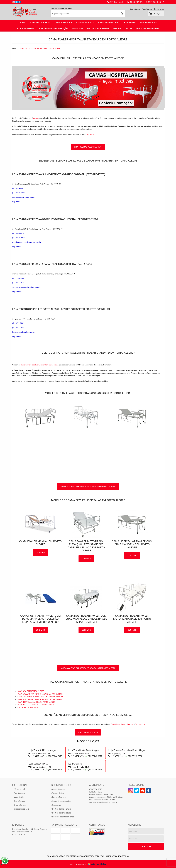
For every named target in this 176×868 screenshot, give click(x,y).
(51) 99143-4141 (18, 283)
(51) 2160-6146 (18, 278)
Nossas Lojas (159, 9)
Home (22, 23)
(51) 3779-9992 (18, 323)
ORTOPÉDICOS (129, 23)
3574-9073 (117, 2)
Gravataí (130, 724)
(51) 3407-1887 (18, 188)
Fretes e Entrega (59, 797)
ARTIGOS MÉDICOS (148, 23)
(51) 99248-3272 (18, 238)
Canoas (124, 724)
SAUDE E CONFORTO (26, 29)
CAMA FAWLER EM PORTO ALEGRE (31, 691)
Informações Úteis (61, 785)
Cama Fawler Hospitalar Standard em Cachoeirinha (40, 365)
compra (36, 118)
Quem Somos (135, 9)
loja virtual (91, 135)
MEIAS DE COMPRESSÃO (98, 29)
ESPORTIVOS (77, 29)
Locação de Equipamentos (63, 817)
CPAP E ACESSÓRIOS (63, 23)
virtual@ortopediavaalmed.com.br (103, 802)
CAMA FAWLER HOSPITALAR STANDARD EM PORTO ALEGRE (40, 694)
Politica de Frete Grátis (62, 809)
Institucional (20, 785)
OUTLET (128, 29)
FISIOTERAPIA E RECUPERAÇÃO (53, 29)
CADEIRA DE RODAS (85, 23)
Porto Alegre (115, 724)
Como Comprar (59, 789)
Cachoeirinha (140, 724)
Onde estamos (20, 805)
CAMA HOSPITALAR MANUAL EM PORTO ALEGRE (36, 702)
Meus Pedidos (147, 9)
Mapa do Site (19, 797)
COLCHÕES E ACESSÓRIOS (28, 708)
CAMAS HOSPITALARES (39, 23)
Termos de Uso (58, 793)
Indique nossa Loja (21, 809)
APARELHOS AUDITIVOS (108, 23)
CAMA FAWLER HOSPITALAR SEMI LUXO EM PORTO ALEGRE (40, 697)
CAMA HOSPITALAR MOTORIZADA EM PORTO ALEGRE (38, 705)
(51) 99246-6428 (18, 193)
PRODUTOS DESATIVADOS (147, 29)
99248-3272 (156, 2)
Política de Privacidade (62, 813)
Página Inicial (19, 789)
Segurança (57, 805)
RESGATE (117, 29)
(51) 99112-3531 (18, 328)
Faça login (69, 8)
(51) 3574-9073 (18, 233)
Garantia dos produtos (62, 801)
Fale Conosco (19, 793)
